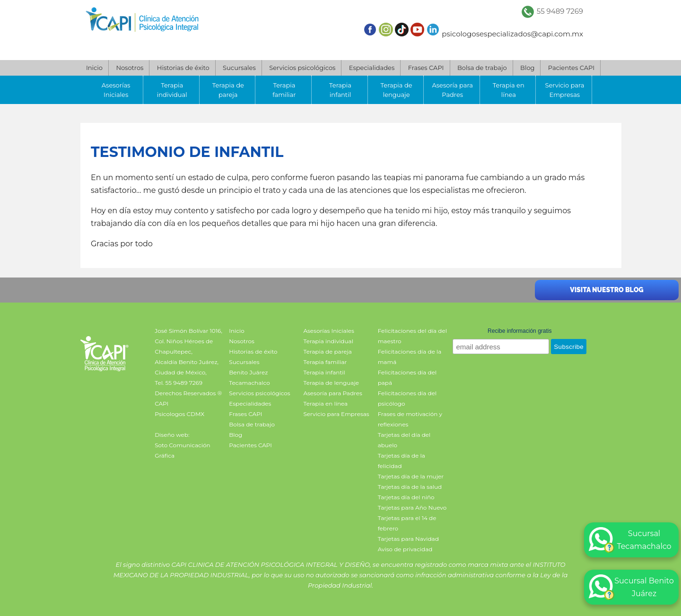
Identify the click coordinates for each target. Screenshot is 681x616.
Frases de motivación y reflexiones (410, 419)
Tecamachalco (249, 383)
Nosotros (130, 68)
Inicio (94, 68)
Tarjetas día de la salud (410, 487)
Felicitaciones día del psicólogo (407, 398)
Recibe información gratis (519, 331)
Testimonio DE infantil (187, 152)
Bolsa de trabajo (482, 68)
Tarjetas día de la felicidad (402, 461)
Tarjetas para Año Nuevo (412, 508)
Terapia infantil (340, 90)
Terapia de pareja (228, 90)
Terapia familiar (284, 90)
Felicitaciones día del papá (407, 377)
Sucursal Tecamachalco (630, 540)
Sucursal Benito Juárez (631, 587)
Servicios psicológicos (302, 68)
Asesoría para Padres (452, 90)
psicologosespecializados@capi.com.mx (512, 34)
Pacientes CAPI (571, 68)
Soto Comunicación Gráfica (182, 450)
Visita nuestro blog (607, 290)
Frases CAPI (426, 68)
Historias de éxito (183, 68)
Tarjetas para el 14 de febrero (407, 523)
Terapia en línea (509, 90)
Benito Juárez (248, 372)
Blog (527, 68)
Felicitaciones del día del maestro (412, 336)
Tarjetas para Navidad (408, 539)
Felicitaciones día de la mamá (410, 357)
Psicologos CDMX (179, 414)
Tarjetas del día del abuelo (404, 440)
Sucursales (239, 68)
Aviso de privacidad (405, 549)
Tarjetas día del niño (406, 497)
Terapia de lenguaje (397, 90)
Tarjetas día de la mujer (411, 476)
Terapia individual (172, 90)
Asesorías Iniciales (116, 90)
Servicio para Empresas (564, 90)
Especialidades (372, 68)
